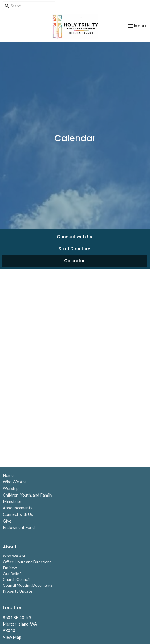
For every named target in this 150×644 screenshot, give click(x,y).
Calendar (74, 261)
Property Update (18, 591)
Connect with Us (75, 237)
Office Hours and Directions (27, 562)
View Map (12, 637)
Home (8, 475)
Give (7, 521)
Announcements (18, 508)
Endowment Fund (19, 527)
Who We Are (15, 482)
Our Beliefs (13, 573)
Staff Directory (74, 249)
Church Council (16, 579)
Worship (11, 488)
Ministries (12, 501)
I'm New (10, 568)
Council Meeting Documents (28, 585)
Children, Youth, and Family (28, 495)
